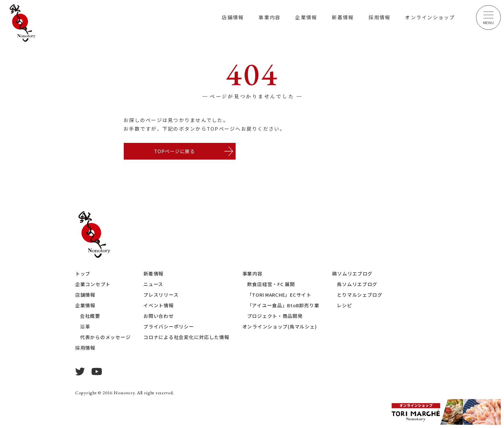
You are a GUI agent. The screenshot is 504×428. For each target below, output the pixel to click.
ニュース (154, 285)
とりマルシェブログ (361, 295)
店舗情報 (233, 17)
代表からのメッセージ (105, 338)
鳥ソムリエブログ (358, 285)
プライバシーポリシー (169, 327)
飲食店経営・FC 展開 (271, 285)
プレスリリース (161, 295)
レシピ (346, 306)
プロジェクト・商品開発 (275, 316)
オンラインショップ (430, 17)
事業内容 (270, 17)
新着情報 (343, 17)
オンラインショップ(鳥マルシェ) (280, 327)
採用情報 (379, 17)
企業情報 (306, 17)
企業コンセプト (93, 285)
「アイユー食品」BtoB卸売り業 (284, 306)
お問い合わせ (159, 316)
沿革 (85, 327)
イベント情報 (159, 306)
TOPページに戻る (174, 151)
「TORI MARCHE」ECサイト (280, 295)
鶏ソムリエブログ (354, 274)
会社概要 (90, 316)
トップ (83, 274)
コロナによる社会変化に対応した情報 (187, 338)
